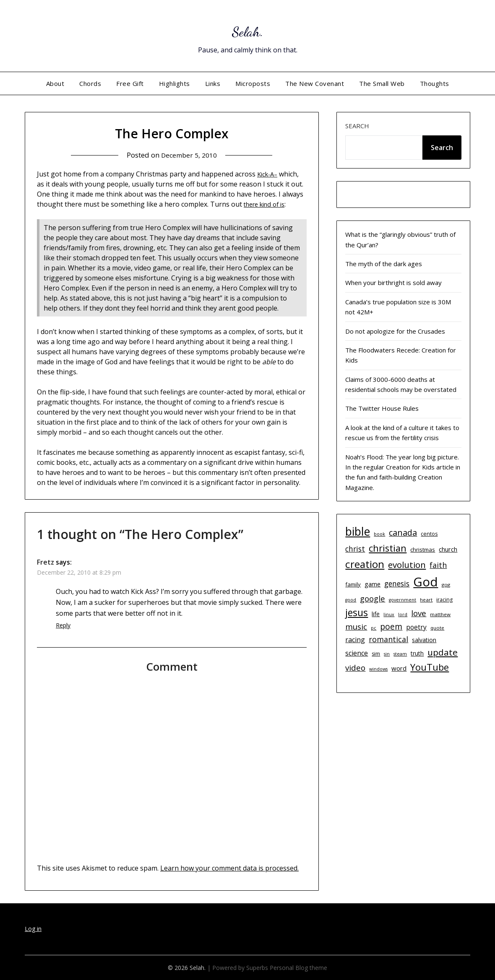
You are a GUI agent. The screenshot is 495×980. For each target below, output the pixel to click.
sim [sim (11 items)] (376, 654)
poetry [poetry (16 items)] (416, 627)
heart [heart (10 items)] (426, 600)
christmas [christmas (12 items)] (423, 550)
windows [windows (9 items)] (378, 669)
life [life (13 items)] (376, 614)
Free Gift (130, 83)
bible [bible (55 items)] (358, 531)
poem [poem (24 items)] (391, 627)
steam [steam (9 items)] (400, 654)
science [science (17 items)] (357, 653)
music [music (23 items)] (356, 626)
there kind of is (267, 204)
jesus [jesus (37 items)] (357, 612)
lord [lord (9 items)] (403, 614)
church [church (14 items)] (448, 549)
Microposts (253, 83)
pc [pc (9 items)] (374, 628)
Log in (33, 929)
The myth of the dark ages (384, 264)
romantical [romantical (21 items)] (388, 639)
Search (357, 126)
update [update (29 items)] (443, 652)
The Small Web (382, 83)
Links (213, 83)
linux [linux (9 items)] (389, 614)
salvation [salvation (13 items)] (424, 640)
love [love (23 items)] (419, 613)
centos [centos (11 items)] (429, 534)
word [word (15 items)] (399, 668)
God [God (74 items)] (426, 582)
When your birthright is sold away (393, 283)
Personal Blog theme (298, 968)
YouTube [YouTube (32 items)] (430, 667)
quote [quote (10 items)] (437, 628)
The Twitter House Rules (382, 408)
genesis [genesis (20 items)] (397, 583)
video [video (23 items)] (355, 668)
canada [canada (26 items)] (403, 533)
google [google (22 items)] (373, 598)
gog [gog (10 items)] (446, 585)
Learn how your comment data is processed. (229, 868)
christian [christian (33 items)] (388, 548)
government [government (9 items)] (403, 600)
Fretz (46, 562)
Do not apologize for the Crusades (395, 331)
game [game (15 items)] (373, 584)
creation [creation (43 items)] (365, 564)
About (55, 83)
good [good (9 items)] (351, 600)
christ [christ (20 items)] (355, 549)
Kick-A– (269, 174)
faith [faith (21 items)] (438, 565)
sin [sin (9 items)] (387, 654)
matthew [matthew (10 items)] (440, 614)
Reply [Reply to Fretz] (63, 625)
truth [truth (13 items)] (417, 653)
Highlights (175, 83)
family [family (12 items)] (353, 584)
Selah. (248, 30)
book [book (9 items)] (379, 534)
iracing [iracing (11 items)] (444, 600)
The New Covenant (315, 83)
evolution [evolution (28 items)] (407, 565)
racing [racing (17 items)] (355, 640)
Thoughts (435, 83)
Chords (90, 83)
